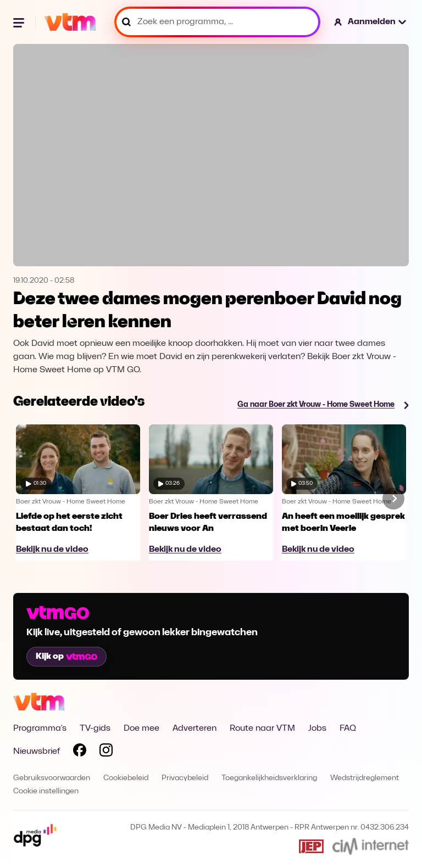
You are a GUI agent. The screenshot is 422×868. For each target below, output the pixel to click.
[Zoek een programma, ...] (217, 22)
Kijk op (66, 657)
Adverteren (195, 729)
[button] (371, 22)
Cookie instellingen (46, 791)
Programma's (40, 729)
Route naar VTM (262, 729)
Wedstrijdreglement (365, 778)
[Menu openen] (20, 22)
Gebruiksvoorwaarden (52, 778)
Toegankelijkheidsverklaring (269, 778)
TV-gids (95, 729)
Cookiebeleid (126, 778)
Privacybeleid (185, 778)
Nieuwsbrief (37, 752)
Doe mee (141, 729)
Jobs (317, 729)
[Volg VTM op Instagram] (106, 752)
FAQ (348, 729)
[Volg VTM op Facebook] (80, 752)
